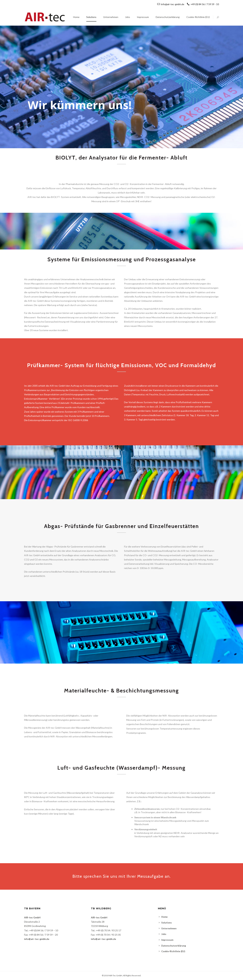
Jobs (164, 934)
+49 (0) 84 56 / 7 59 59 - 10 (203, 4)
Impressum (167, 940)
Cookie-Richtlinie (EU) (173, 951)
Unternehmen (169, 928)
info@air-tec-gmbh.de (173, 4)
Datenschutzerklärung (174, 946)
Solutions (167, 923)
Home (164, 917)
